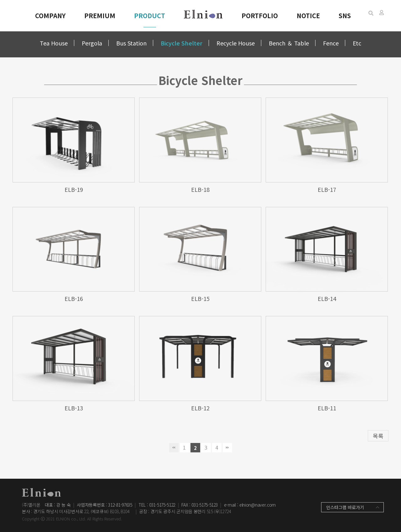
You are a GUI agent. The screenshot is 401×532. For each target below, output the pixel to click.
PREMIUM (100, 16)
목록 (378, 436)
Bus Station (131, 43)
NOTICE (308, 16)
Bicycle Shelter (182, 43)
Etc (357, 43)
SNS (345, 16)
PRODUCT (150, 16)
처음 (174, 448)
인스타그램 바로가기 (345, 507)
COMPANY (50, 16)
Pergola (92, 43)
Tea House (54, 43)
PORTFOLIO (260, 16)
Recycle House (236, 43)
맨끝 (227, 448)
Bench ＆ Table (289, 43)
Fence (331, 43)
